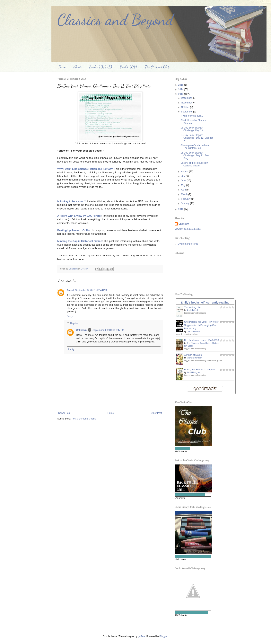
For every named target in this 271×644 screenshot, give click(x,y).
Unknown (81, 330)
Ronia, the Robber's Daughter (200, 370)
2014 (181, 89)
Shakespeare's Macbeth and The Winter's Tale (195, 147)
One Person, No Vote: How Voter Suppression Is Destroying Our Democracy (201, 325)
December (187, 98)
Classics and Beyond (115, 20)
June (184, 181)
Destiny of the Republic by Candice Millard (194, 164)
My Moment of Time (188, 244)
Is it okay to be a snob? (72, 201)
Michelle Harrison (194, 358)
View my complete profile (188, 229)
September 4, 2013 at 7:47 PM (108, 330)
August (185, 172)
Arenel (70, 290)
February (186, 199)
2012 (181, 209)
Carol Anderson (193, 332)
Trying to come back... (192, 116)
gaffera (141, 636)
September (187, 112)
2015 (181, 85)
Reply (70, 316)
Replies (74, 323)
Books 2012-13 (101, 67)
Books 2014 (128, 67)
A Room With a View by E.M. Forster (79, 216)
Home (62, 67)
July (184, 176)
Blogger (164, 636)
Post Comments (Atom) (84, 419)
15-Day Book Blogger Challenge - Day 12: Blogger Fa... (197, 138)
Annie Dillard (192, 310)
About (77, 67)
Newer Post (64, 413)
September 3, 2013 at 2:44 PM (91, 290)
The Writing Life (192, 307)
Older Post (156, 413)
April (184, 190)
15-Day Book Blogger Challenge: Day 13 (192, 129)
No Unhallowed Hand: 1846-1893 (201, 340)
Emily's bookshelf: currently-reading (205, 303)
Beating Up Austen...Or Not (74, 230)
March (185, 194)
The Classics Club (157, 67)
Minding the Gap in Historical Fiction (80, 241)
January (186, 203)
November (187, 103)
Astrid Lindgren (193, 372)
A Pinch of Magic (193, 355)
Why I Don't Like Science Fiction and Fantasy (85, 169)
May (184, 185)
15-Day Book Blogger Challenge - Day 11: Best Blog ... (195, 156)
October (186, 107)
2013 (181, 94)
